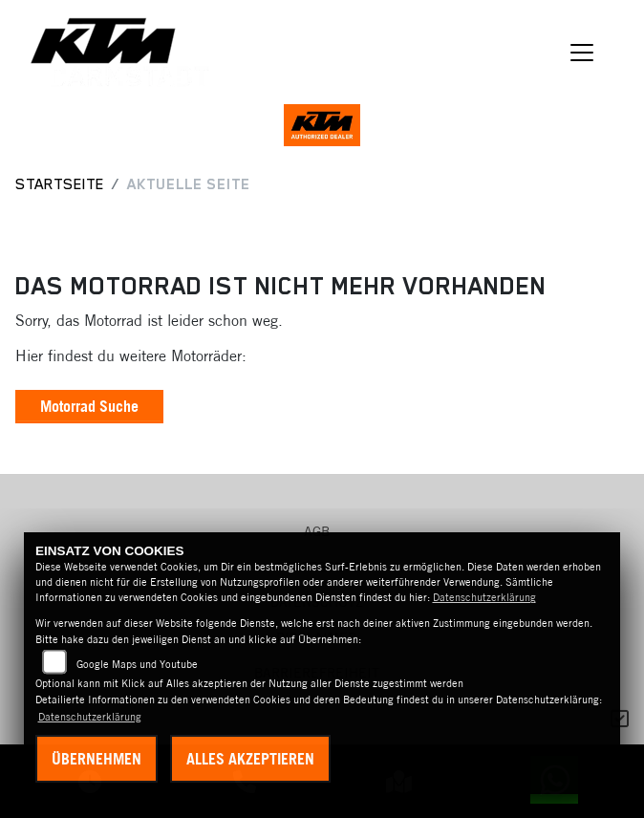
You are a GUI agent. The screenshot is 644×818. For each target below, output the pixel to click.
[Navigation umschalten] (583, 53)
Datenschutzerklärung (484, 597)
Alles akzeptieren (250, 759)
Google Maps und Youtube (137, 664)
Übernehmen (97, 759)
